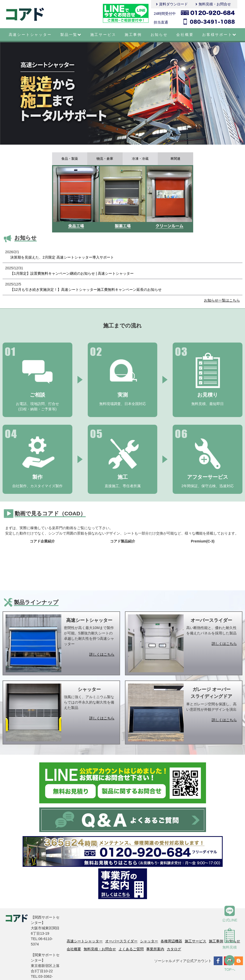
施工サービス (103, 35)
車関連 (175, 159)
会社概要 (185, 35)
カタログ (174, 949)
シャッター (149, 941)
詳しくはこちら (102, 654)
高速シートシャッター (30, 35)
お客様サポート (219, 35)
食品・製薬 (70, 159)
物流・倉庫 (105, 159)
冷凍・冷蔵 (140, 159)
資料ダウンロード (173, 4)
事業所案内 (155, 949)
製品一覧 (71, 35)
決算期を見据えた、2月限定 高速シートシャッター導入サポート (62, 257)
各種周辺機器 (171, 941)
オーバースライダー (121, 941)
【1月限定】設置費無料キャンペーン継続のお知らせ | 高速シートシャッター (72, 273)
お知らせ (159, 35)
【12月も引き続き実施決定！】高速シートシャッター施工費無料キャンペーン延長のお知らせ (86, 290)
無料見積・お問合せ (215, 4)
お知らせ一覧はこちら (222, 300)
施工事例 (133, 35)
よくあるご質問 (131, 949)
